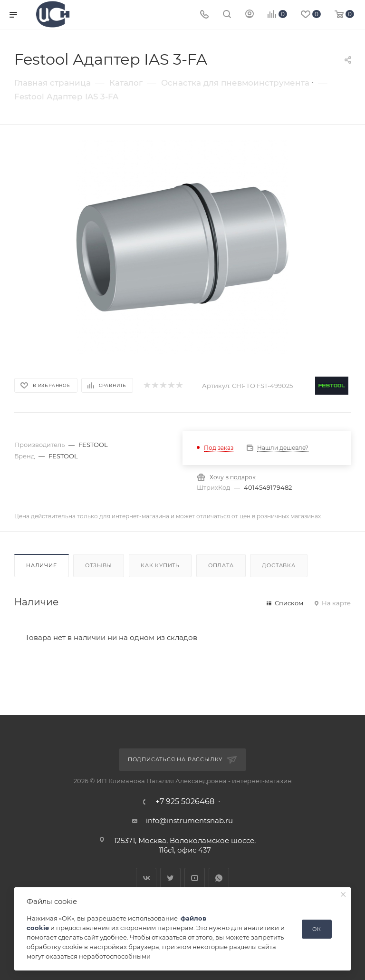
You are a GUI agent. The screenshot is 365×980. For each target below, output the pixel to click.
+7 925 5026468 (185, 802)
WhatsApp (219, 878)
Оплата (221, 565)
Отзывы (99, 565)
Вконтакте (146, 878)
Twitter (170, 878)
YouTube (195, 878)
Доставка (279, 565)
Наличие (42, 565)
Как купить (160, 565)
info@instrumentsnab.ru (189, 820)
